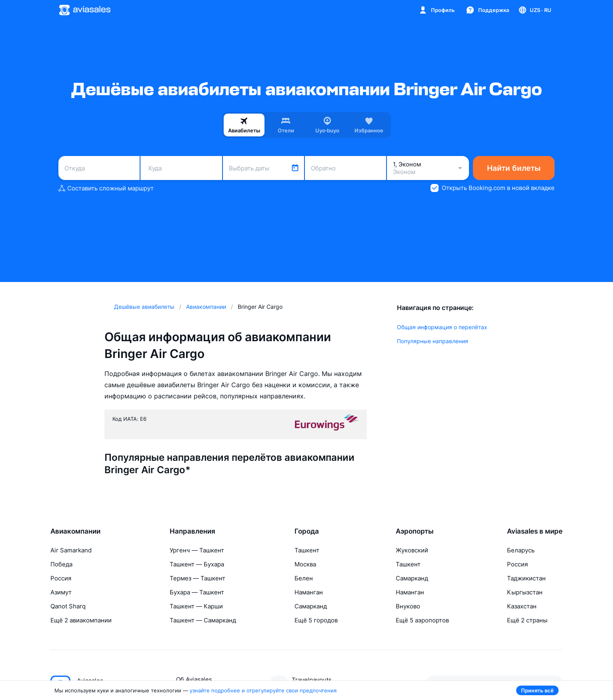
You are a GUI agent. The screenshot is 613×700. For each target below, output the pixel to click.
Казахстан (522, 606)
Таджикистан (526, 578)
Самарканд (311, 606)
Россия (61, 578)
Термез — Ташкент (197, 578)
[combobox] (99, 168)
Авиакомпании (75, 531)
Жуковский (412, 550)
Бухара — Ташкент (197, 592)
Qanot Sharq (68, 606)
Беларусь (521, 550)
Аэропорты (415, 531)
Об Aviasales (194, 679)
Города (307, 531)
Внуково (408, 606)
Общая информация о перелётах (442, 327)
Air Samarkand (71, 550)
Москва (305, 564)
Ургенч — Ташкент (197, 550)
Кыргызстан (525, 592)
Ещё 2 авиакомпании (81, 620)
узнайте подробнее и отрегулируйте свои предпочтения (263, 690)
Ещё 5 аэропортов (422, 620)
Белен (304, 578)
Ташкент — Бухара (197, 564)
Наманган (309, 592)
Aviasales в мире (535, 531)
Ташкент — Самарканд (203, 620)
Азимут (61, 592)
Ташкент (307, 550)
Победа (61, 564)
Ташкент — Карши (196, 606)
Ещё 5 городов (316, 620)
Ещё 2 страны (527, 620)
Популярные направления (433, 341)
